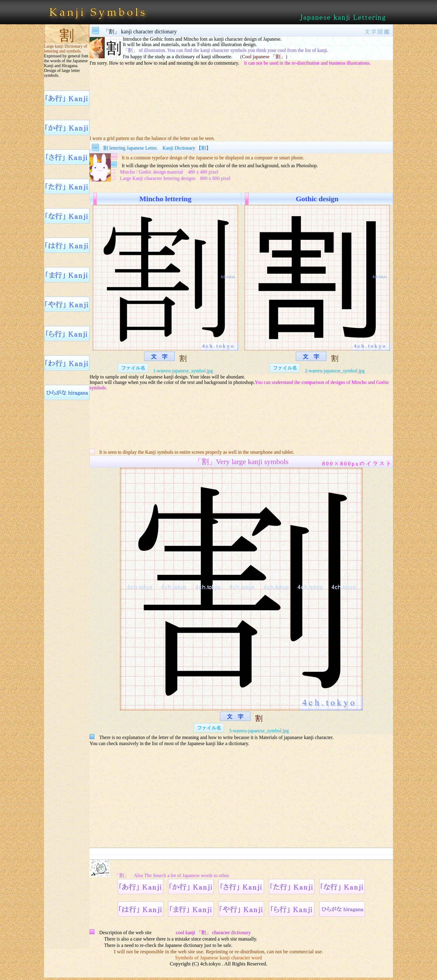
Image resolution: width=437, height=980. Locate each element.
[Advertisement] (241, 97)
